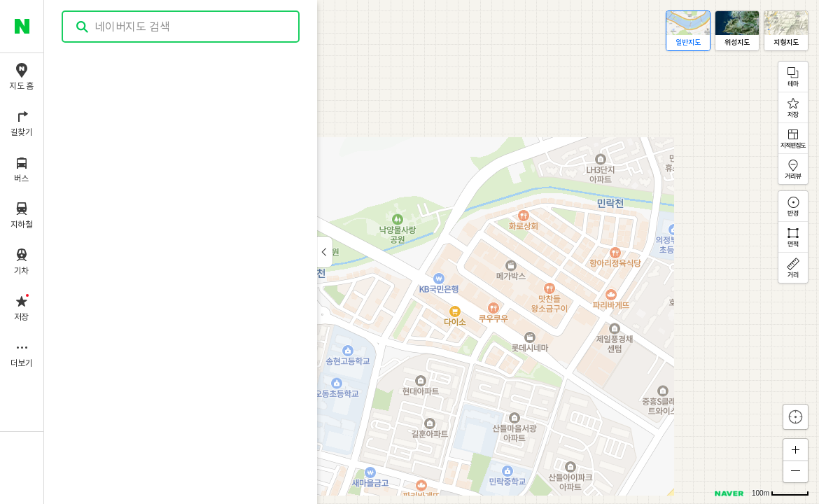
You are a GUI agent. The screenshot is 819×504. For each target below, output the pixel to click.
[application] (432, 252)
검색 (83, 27)
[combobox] (181, 27)
